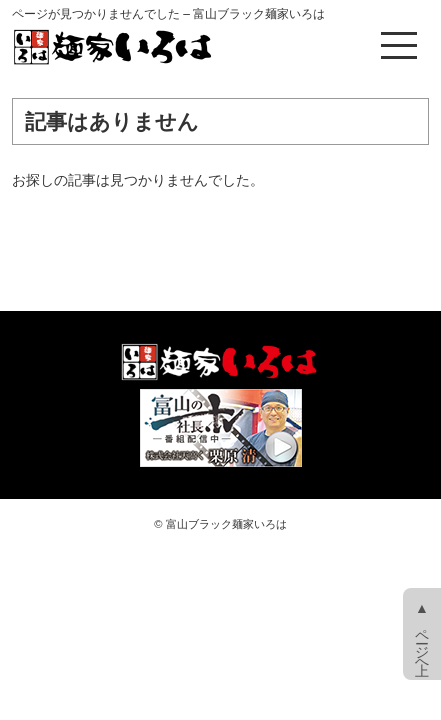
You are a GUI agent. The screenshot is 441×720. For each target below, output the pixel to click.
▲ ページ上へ (422, 634)
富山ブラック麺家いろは (226, 524)
